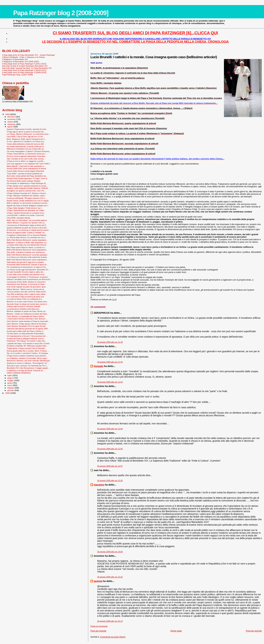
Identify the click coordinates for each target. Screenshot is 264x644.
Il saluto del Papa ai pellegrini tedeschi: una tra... (26, 339)
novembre (12, 119)
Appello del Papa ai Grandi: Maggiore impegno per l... (28, 206)
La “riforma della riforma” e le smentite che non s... (27, 237)
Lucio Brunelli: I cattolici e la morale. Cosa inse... (26, 215)
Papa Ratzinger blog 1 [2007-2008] (18, 75)
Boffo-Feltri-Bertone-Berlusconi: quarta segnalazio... (27, 240)
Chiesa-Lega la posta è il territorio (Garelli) (23, 306)
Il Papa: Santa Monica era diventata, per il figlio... (26, 210)
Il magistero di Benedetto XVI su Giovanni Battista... (27, 235)
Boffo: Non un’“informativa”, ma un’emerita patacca (27, 220)
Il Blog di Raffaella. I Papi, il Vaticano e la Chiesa (23, 57)
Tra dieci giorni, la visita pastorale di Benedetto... (26, 334)
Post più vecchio (254, 631)
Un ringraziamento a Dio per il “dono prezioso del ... (27, 336)
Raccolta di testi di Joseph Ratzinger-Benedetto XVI (25, 66)
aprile (10, 383)
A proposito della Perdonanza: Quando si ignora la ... (28, 265)
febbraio (11, 388)
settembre (12, 124)
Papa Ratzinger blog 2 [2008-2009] (61, 13)
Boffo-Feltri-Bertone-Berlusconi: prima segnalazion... (27, 260)
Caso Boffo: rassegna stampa (18, 218)
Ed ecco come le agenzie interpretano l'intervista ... (27, 156)
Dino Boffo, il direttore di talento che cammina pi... (26, 252)
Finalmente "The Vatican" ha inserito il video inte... (27, 341)
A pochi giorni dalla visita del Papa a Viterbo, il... (26, 331)
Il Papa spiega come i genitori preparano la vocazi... (27, 186)
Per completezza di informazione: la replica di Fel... (27, 267)
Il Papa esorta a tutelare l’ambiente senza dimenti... (27, 356)
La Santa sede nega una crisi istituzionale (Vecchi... (27, 245)
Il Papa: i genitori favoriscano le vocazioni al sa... (26, 213)
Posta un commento (99, 626)
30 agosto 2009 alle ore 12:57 (110, 466)
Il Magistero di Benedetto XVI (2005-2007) (21, 61)
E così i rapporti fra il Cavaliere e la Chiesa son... (26, 141)
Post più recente (98, 631)
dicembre (12, 117)
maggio (11, 380)
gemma (98, 581)
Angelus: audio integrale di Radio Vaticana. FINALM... (28, 188)
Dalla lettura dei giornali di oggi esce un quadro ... (26, 262)
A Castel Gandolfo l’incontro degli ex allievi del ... (26, 272)
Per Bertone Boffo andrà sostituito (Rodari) (24, 181)
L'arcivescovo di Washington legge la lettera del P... (27, 225)
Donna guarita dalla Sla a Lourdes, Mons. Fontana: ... (28, 351)
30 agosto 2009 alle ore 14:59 (110, 552)
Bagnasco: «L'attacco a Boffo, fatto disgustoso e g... (27, 243)
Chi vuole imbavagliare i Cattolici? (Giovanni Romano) (28, 151)
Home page (176, 631)
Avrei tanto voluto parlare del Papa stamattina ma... (27, 176)
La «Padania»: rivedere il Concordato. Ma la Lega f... (28, 358)
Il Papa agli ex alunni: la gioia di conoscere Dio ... (26, 132)
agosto (11, 127)
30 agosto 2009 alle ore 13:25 (110, 481)
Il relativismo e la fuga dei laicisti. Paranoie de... (26, 371)
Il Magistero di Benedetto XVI (15, 59)
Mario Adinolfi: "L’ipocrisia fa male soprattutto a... (26, 166)
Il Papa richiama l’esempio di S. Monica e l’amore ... (27, 193)
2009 (8, 114)
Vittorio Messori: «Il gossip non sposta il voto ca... (26, 223)
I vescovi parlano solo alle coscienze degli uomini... (27, 292)
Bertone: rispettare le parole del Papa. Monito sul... (27, 311)
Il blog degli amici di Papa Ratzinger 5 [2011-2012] (24, 64)
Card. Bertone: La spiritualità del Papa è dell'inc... (26, 316)
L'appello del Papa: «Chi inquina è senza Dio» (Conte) (28, 343)
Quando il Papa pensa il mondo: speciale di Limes (27, 129)
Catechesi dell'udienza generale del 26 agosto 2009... (28, 329)
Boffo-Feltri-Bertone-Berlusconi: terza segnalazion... (27, 250)
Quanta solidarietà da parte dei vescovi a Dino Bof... (27, 228)
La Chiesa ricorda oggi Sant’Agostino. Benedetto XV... (28, 270)
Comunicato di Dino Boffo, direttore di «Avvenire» (26, 282)
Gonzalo (98, 366)
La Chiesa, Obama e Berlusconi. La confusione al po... (28, 134)
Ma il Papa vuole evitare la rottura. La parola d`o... (27, 247)
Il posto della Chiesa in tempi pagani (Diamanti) (25, 171)
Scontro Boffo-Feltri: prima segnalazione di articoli (26, 169)
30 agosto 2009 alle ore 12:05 (110, 449)
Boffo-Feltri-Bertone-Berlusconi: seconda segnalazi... (28, 255)
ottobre (11, 122)
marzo (10, 385)
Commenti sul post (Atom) (113, 637)
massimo (99, 485)
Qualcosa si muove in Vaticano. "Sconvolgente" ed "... (28, 363)
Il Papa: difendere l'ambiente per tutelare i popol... (26, 196)
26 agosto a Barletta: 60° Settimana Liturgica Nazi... (27, 346)
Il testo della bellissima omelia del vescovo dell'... (26, 144)
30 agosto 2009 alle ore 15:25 (110, 577)
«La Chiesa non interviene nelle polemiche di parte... (27, 257)
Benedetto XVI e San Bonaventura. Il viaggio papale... (28, 368)
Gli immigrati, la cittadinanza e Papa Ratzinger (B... (27, 183)
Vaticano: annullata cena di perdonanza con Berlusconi (28, 279)
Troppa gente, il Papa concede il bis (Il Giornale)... (27, 348)
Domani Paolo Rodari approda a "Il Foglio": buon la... (28, 178)
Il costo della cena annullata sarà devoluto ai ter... (26, 274)
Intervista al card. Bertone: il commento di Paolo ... (27, 284)
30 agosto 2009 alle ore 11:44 (110, 342)
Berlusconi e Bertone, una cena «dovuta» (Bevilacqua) (28, 361)
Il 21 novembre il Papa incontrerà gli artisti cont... (26, 297)
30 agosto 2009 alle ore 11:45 (110, 362)
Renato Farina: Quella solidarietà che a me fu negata (28, 201)
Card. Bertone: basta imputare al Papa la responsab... (28, 321)
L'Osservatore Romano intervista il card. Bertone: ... (27, 319)
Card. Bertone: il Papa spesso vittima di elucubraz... (27, 324)
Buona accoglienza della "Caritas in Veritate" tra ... (27, 233)
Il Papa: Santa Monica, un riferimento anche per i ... (27, 154)
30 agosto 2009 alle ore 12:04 (110, 429)
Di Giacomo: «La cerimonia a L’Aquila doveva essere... (28, 230)
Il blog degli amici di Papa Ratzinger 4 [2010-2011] (24, 70)
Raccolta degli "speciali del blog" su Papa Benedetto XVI (27, 68)
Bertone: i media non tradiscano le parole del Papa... (27, 314)
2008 (8, 393)
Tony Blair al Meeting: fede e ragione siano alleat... (27, 294)
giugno (11, 378)
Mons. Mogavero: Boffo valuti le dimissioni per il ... (27, 139)
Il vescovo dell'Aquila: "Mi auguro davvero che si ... (27, 198)
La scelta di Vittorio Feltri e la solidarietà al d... (25, 299)
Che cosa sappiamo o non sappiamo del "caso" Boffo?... (29, 164)
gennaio (11, 390)
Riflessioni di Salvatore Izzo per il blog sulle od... (26, 149)
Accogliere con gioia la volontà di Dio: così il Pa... (26, 191)
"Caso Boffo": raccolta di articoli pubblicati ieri (25, 174)
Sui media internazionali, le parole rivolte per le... (26, 146)
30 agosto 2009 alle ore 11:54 (110, 382)
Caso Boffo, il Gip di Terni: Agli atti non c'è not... (25, 137)
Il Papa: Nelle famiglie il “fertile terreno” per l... (25, 208)
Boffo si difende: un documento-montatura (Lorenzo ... (28, 203)
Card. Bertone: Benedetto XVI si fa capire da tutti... (27, 326)
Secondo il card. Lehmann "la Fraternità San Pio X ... (28, 366)
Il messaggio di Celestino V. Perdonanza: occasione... (28, 277)
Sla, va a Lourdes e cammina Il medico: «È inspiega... (28, 353)
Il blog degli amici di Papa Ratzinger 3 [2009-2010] (24, 72)
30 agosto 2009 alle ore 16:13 (110, 621)
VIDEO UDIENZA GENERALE (19, 373)
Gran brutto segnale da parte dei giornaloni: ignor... (27, 287)
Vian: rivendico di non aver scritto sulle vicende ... (26, 159)
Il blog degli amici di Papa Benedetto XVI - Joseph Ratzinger (29, 55)
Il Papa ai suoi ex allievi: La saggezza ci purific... (26, 161)
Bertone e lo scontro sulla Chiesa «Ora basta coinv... (27, 302)
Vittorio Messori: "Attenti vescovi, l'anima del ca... (26, 289)
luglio (10, 375)
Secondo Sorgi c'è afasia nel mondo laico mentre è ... (28, 304)
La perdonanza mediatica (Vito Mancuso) (23, 309)
